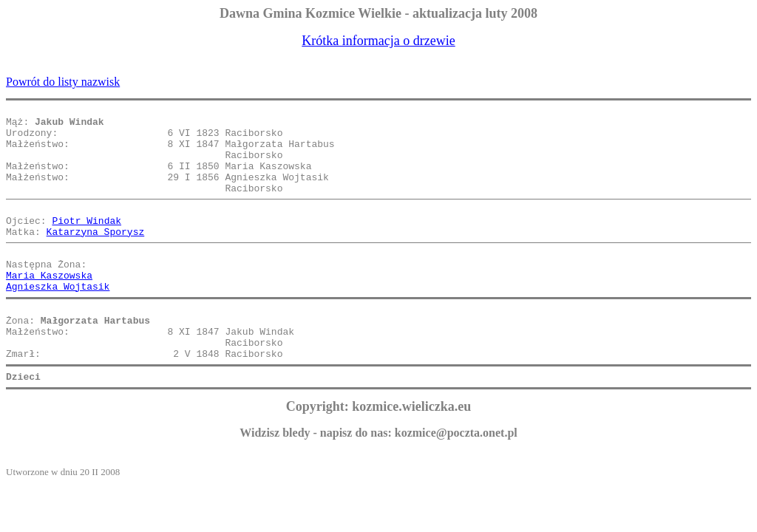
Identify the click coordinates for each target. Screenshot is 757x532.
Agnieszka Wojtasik (58, 319)
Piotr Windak (86, 242)
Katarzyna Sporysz (96, 256)
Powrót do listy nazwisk (63, 82)
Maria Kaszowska (49, 306)
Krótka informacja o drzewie (378, 41)
